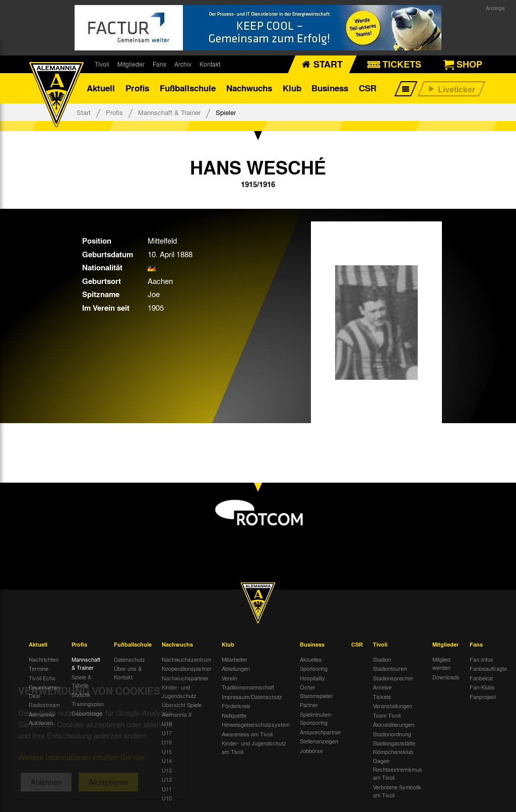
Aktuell (101, 88)
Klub (292, 88)
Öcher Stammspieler (316, 691)
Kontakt (210, 64)
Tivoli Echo (42, 678)
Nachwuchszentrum (186, 659)
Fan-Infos (481, 659)
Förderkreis (236, 706)
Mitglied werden (441, 663)
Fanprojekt (483, 697)
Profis (137, 88)
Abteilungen (236, 668)
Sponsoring (314, 668)
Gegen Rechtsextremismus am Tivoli (398, 769)
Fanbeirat (481, 678)
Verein (229, 678)
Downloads (446, 677)
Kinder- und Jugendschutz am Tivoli (254, 747)
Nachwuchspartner (185, 678)
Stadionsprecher (393, 678)
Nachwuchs (249, 88)
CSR (368, 88)
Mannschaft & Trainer (169, 112)
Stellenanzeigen (319, 741)
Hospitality (312, 678)
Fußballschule (188, 88)
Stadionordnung (392, 734)
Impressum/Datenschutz (252, 697)
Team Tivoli (387, 715)
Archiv (183, 64)
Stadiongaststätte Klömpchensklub (394, 747)
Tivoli (102, 64)
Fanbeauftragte (488, 668)
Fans (159, 64)
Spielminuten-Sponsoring (316, 718)
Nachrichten (44, 659)
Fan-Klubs (482, 687)
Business (330, 88)
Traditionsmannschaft (248, 687)
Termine (39, 668)
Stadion (382, 659)
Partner (309, 705)
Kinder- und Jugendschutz (179, 691)
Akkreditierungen (394, 724)
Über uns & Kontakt (128, 673)
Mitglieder (131, 64)
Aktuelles (311, 659)
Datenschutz (130, 659)
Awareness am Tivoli (247, 734)
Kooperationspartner (187, 668)
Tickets (382, 697)
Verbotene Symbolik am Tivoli (397, 791)
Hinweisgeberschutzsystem (256, 724)
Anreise (382, 687)
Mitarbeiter (235, 659)
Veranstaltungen (393, 706)
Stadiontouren (390, 668)
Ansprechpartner (320, 732)
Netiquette (234, 715)
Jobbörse (311, 750)
